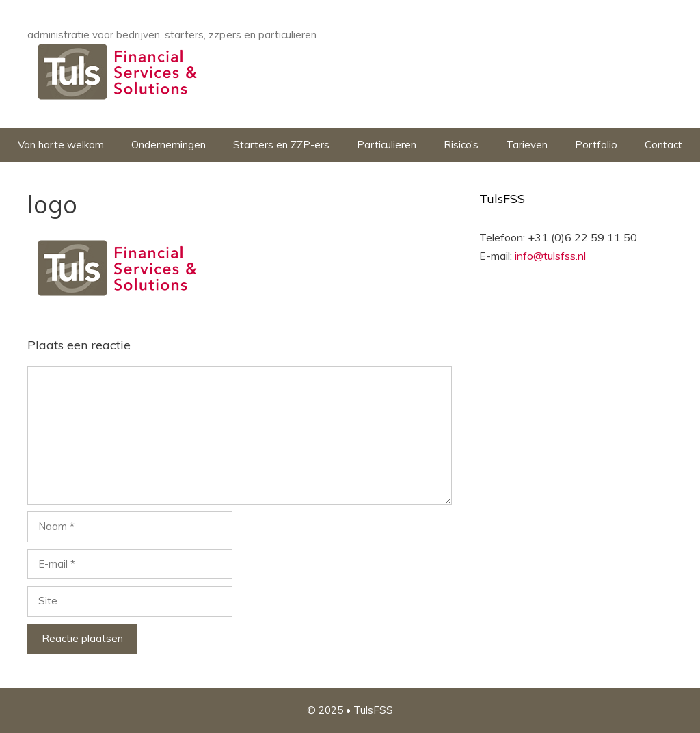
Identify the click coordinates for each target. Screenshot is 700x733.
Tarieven (527, 145)
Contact (663, 145)
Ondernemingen (169, 145)
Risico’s (461, 145)
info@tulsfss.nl (550, 256)
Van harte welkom (61, 145)
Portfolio (596, 145)
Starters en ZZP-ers (281, 145)
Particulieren (387, 145)
